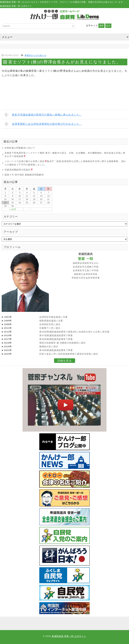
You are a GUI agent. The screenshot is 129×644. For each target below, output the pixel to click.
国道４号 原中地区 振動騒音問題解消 (24, 175)
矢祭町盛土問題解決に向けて (20, 148)
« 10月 (12, 209)
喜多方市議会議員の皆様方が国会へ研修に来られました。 (43, 115)
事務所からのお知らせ (35, 55)
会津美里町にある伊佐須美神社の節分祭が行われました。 (43, 124)
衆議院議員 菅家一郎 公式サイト (69, 636)
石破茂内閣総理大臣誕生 (19, 170)
